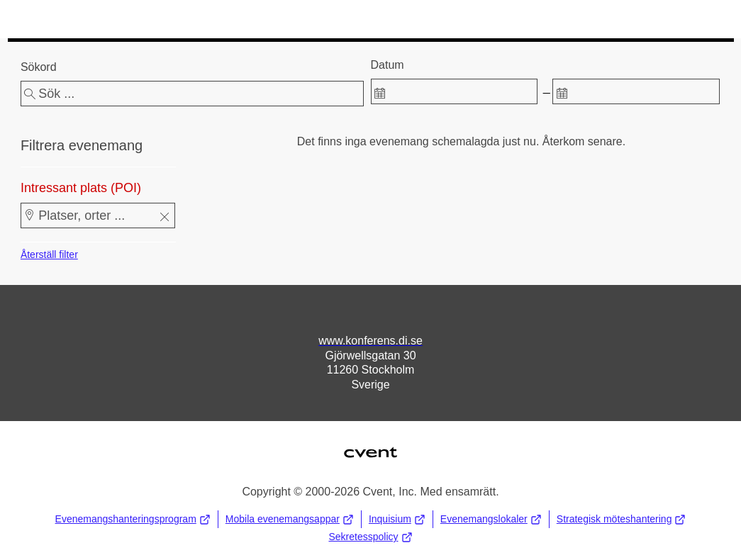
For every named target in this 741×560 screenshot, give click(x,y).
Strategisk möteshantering (622, 519)
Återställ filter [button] (49, 254)
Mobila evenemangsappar (290, 519)
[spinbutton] (455, 91)
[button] (165, 218)
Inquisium (397, 519)
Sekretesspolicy (370, 537)
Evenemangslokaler (491, 519)
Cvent (370, 443)
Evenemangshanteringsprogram (133, 519)
